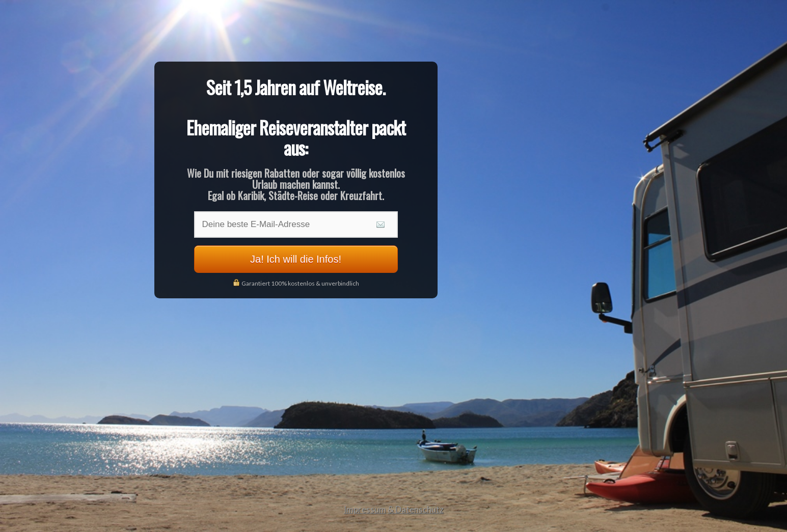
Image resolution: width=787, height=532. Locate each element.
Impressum (365, 509)
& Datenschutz (416, 509)
